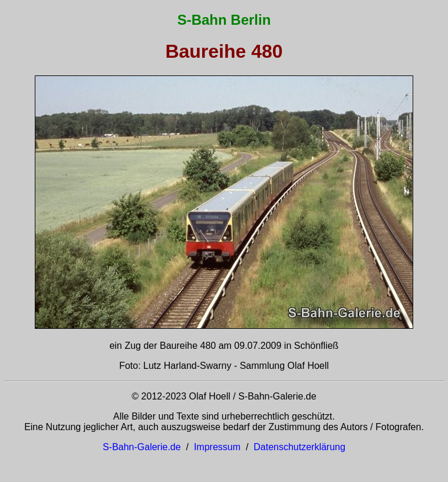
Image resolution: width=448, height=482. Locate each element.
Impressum (217, 447)
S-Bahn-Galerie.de (142, 447)
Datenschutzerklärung (299, 447)
